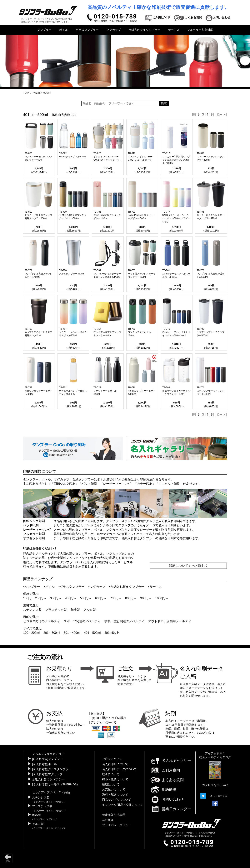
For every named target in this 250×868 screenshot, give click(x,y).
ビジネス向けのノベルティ (42, 621)
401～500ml (92, 633)
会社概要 (108, 820)
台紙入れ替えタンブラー (144, 30)
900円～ (146, 598)
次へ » (221, 114)
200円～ (41, 598)
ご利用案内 (165, 770)
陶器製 (75, 610)
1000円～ (162, 598)
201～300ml (52, 633)
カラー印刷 (145, 484)
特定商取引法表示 (114, 815)
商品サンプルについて (117, 800)
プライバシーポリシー (117, 825)
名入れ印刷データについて (119, 769)
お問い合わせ (167, 799)
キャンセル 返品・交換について (123, 805)
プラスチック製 (56, 610)
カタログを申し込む (215, 785)
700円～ (116, 598)
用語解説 (163, 790)
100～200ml (31, 633)
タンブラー (44, 30)
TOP (26, 93)
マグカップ (114, 30)
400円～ (71, 598)
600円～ (101, 598)
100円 (27, 598)
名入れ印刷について (115, 764)
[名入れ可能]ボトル (44, 764)
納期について (111, 784)
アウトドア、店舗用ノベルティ (170, 621)
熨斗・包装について (115, 779)
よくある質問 (167, 780)
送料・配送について (115, 795)
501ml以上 (112, 633)
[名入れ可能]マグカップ (47, 774)
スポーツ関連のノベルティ (82, 621)
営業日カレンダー (171, 809)
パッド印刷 (89, 484)
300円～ (56, 598)
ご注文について (112, 759)
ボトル (64, 30)
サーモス (174, 30)
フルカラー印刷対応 (200, 30)
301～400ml (72, 633)
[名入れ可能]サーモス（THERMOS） (56, 784)
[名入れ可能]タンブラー (47, 759)
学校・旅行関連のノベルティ (124, 621)
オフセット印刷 (169, 484)
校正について (111, 774)
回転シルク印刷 (65, 484)
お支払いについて (114, 789)
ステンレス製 (32, 610)
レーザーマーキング (117, 484)
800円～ (131, 598)
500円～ (86, 598)
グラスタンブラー (87, 30)
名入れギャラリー (171, 760)
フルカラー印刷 (34, 534)
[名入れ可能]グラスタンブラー (52, 769)
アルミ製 (90, 610)
